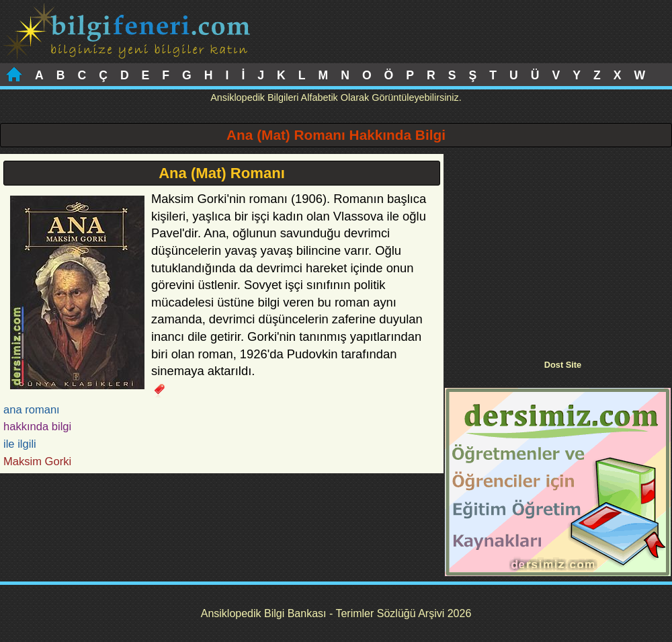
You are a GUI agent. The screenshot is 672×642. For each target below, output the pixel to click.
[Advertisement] (558, 248)
